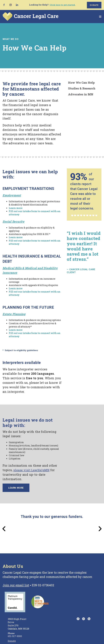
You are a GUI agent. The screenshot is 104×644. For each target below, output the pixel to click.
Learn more (16, 488)
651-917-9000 (15, 637)
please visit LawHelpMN (32, 470)
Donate (94, 5)
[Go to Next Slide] (100, 529)
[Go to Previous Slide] (4, 529)
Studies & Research (82, 88)
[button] (100, 16)
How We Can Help (81, 82)
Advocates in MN (81, 94)
